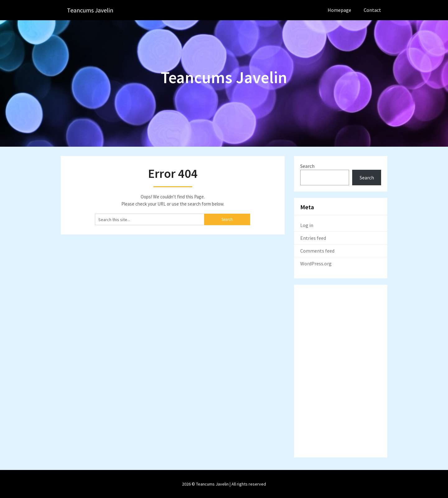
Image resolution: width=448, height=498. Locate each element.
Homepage (339, 10)
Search (307, 166)
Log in (307, 225)
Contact (372, 10)
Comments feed (317, 251)
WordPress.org (316, 263)
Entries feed (313, 238)
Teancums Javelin (90, 10)
